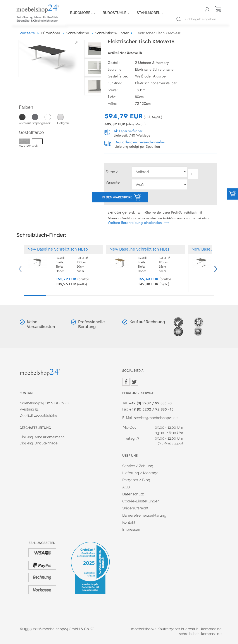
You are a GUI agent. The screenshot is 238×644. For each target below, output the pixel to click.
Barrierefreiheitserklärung (144, 515)
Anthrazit (25, 119)
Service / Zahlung (138, 466)
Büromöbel (83, 13)
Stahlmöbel (150, 13)
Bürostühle (116, 13)
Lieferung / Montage (140, 473)
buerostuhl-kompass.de (201, 629)
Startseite (29, 33)
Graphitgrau (38, 119)
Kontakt (129, 522)
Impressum (132, 529)
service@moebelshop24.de (156, 418)
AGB (126, 487)
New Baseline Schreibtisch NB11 (139, 249)
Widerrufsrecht (135, 508)
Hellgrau (64, 119)
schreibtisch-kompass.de (200, 634)
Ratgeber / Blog (136, 480)
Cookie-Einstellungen (141, 501)
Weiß (51, 119)
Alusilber (25, 143)
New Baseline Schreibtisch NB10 (58, 249)
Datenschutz (133, 494)
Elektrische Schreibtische (154, 69)
